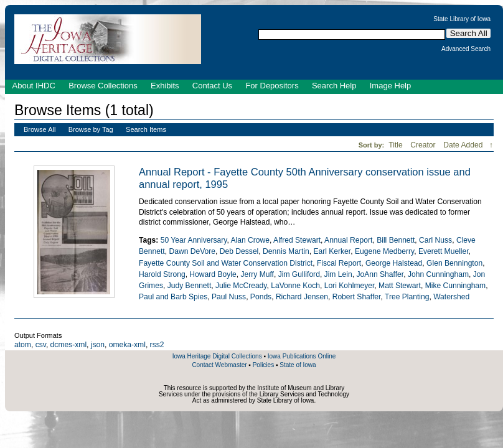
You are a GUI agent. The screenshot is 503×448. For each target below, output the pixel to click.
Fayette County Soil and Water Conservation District (226, 263)
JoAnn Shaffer (380, 274)
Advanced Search (466, 49)
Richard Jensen (302, 297)
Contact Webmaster (219, 365)
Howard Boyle (213, 274)
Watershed (451, 297)
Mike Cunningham (455, 286)
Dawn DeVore (192, 251)
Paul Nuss (229, 297)
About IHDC (34, 86)
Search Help (334, 86)
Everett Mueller (444, 251)
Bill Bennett (396, 240)
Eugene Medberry (384, 251)
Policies (263, 365)
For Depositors (272, 86)
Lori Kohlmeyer (350, 286)
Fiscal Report (339, 263)
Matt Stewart (400, 286)
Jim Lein (338, 274)
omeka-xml (127, 345)
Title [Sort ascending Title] (397, 145)
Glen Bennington (454, 263)
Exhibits (165, 86)
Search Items (146, 129)
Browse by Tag (91, 129)
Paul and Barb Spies (173, 297)
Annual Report (348, 240)
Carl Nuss (435, 240)
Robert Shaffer (357, 297)
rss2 (157, 345)
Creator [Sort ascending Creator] (424, 145)
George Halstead (394, 263)
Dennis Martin (286, 251)
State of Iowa (298, 365)
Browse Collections (103, 86)
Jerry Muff (257, 274)
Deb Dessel (239, 251)
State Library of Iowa (462, 19)
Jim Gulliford (299, 274)
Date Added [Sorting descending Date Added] (464, 145)
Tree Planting (407, 297)
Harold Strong (162, 274)
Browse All (40, 129)
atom (23, 345)
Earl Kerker (332, 251)
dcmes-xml (68, 345)
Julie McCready (241, 286)
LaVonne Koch (295, 286)
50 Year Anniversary (194, 240)
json (98, 345)
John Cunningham (438, 274)
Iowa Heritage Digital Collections (217, 356)
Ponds (261, 297)
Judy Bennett (190, 286)
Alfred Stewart (297, 240)
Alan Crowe (250, 240)
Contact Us (212, 86)
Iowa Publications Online (302, 356)
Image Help (390, 86)
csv (41, 345)
